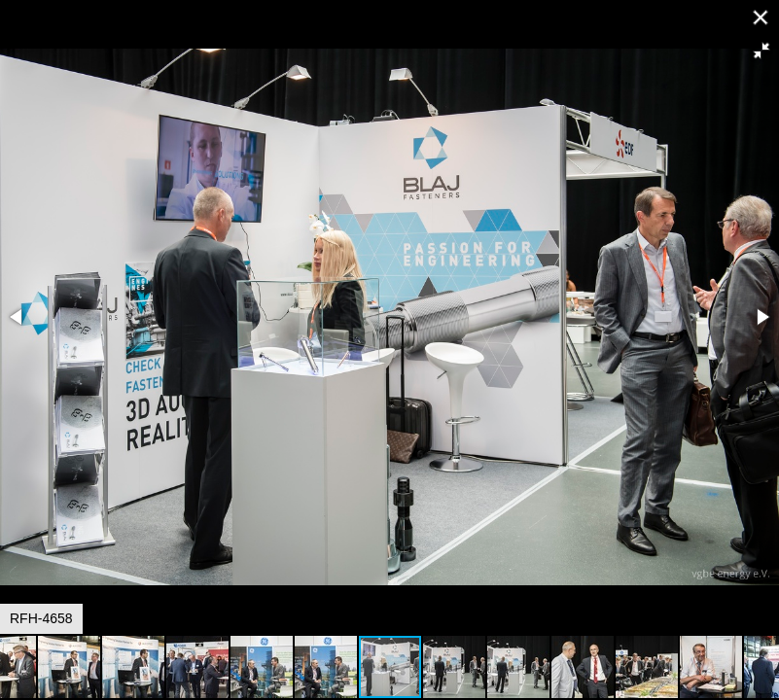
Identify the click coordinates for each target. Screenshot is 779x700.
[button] (761, 51)
